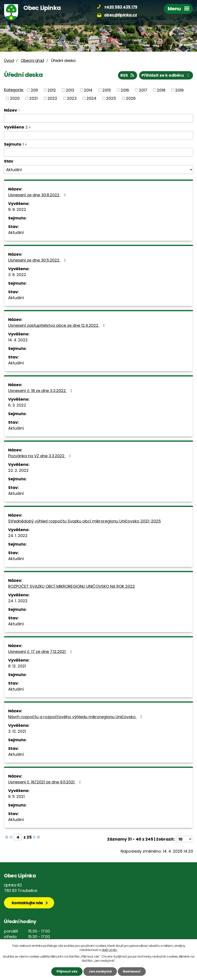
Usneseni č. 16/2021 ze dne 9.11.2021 (45, 782)
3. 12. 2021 (17, 731)
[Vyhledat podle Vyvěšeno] (98, 136)
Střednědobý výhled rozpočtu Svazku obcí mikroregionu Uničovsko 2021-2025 (85, 521)
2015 (107, 90)
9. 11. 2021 (16, 796)
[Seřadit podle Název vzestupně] (19, 109)
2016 (125, 90)
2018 (161, 90)
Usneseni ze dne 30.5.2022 (38, 260)
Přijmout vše (67, 971)
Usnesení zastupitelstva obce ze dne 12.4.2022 (57, 325)
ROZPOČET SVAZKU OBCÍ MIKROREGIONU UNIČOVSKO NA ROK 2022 (72, 586)
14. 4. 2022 (18, 340)
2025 (111, 98)
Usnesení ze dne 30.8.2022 (38, 195)
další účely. (110, 950)
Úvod (9, 61)
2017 (143, 90)
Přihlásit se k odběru (166, 75)
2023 (72, 98)
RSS (128, 75)
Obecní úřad (32, 61)
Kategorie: (14, 90)
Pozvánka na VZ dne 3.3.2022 (40, 456)
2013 (70, 90)
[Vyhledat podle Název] (98, 118)
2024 (91, 98)
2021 (33, 98)
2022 (52, 98)
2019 (179, 90)
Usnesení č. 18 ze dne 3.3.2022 (41, 391)
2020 (15, 98)
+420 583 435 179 (121, 7)
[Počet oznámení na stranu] (184, 839)
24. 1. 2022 (18, 536)
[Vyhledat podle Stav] (98, 170)
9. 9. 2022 (17, 209)
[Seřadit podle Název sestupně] (19, 111)
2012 (52, 90)
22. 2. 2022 (18, 470)
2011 (34, 90)
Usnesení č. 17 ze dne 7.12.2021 (41, 652)
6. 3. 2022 (17, 405)
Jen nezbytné (100, 971)
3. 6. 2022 (17, 275)
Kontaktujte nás (27, 903)
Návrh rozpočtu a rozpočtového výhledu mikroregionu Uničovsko (76, 717)
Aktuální (16, 232)
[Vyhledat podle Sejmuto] (98, 152)
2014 (88, 90)
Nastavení (132, 971)
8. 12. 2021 (17, 666)
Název (10, 110)
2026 (131, 98)
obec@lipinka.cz (121, 15)
